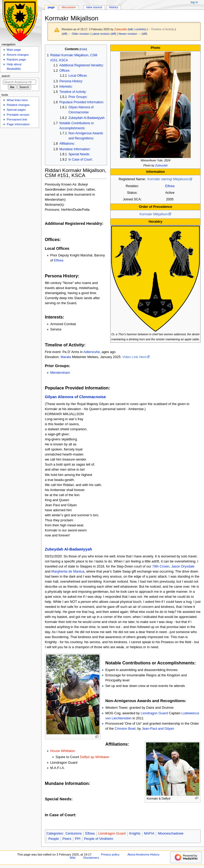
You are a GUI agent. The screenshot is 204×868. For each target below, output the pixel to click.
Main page (14, 50)
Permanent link (17, 119)
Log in (194, 2)
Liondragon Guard (154, 713)
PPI (78, 839)
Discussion (69, 7)
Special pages (16, 110)
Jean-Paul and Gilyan (158, 729)
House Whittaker (63, 751)
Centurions (73, 833)
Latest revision (101, 34)
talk (131, 29)
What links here (17, 100)
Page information (18, 124)
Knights (135, 833)
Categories (55, 833)
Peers (67, 839)
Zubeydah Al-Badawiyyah (69, 549)
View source (94, 7)
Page (51, 7)
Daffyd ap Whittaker (95, 757)
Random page (16, 59)
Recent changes (18, 55)
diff (65, 34)
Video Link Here (134, 357)
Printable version (18, 115)
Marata (66, 357)
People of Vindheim (99, 839)
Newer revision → (130, 34)
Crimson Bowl (125, 729)
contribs (140, 29)
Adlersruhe (92, 352)
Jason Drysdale (183, 566)
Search (6, 76)
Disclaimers (91, 858)
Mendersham (60, 373)
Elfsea (170, 186)
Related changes (18, 105)
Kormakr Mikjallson (154, 214)
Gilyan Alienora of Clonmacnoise (75, 397)
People (54, 839)
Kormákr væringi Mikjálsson (168, 179)
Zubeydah (161, 165)
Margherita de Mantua (68, 571)
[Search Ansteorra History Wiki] (20, 82)
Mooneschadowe (171, 833)
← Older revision (78, 34)
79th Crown (161, 566)
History (114, 7)
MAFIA (149, 833)
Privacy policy (110, 854)
